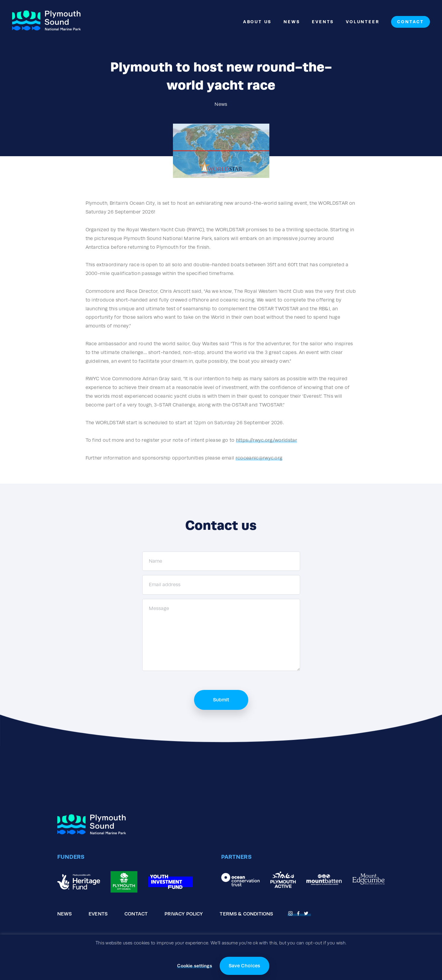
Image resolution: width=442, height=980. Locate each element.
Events (323, 22)
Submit (221, 700)
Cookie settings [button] (194, 966)
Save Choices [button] (245, 966)
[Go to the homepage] (46, 22)
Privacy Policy (184, 914)
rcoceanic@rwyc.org (259, 458)
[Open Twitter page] (307, 913)
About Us (257, 22)
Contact (411, 22)
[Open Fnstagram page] (291, 913)
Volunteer (362, 22)
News (292, 22)
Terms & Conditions (246, 914)
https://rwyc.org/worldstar (266, 440)
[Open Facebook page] (299, 913)
